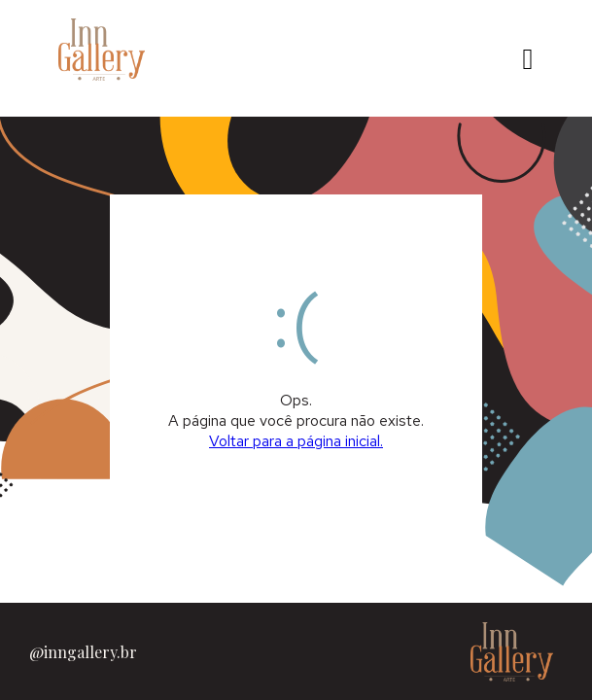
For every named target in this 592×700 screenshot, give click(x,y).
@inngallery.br (83, 652)
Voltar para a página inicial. (296, 441)
